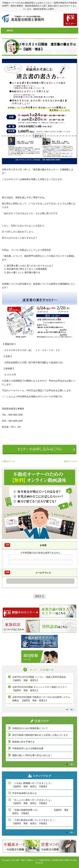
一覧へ (72, 709)
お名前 (43, 545)
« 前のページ (8, 461)
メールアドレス (43, 573)
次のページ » (71, 461)
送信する (39, 596)
